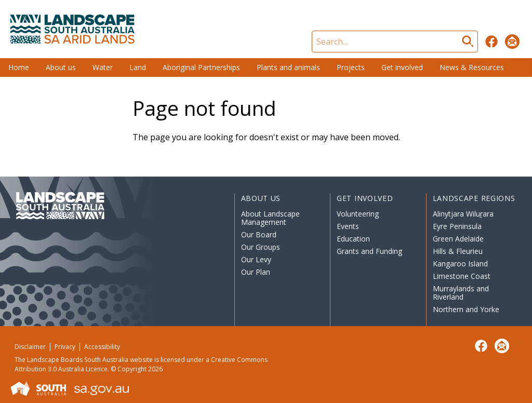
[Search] (395, 42)
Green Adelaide (458, 239)
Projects (351, 67)
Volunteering (358, 214)
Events (348, 226)
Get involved (402, 67)
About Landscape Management (270, 218)
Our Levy (256, 259)
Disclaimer (30, 347)
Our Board (259, 234)
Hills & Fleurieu (458, 251)
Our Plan (256, 272)
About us (61, 67)
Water (103, 67)
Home (19, 67)
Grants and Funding (369, 251)
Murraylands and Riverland (461, 293)
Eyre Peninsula (457, 226)
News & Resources (472, 67)
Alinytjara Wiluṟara (463, 214)
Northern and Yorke (466, 309)
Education (353, 239)
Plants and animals (288, 67)
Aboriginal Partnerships (201, 67)
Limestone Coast (462, 276)
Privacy (65, 347)
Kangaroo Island (460, 264)
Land (138, 67)
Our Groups (261, 247)
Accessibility (102, 347)
